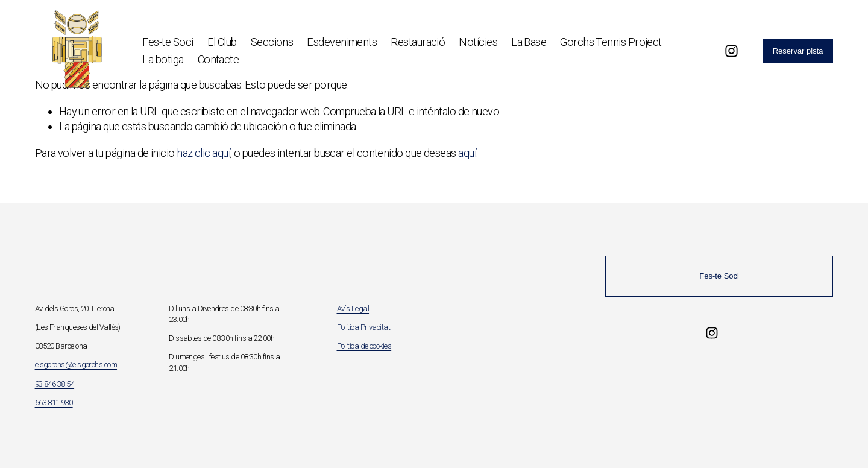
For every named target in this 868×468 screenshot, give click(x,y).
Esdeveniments (342, 42)
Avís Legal (353, 308)
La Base (529, 42)
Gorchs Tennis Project (611, 42)
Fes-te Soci (168, 42)
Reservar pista (798, 51)
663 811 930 (54, 403)
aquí (467, 153)
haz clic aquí (203, 153)
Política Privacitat (364, 327)
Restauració (418, 42)
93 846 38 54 (55, 384)
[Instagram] (731, 51)
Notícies (478, 42)
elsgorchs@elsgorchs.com (76, 365)
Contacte (219, 59)
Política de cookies (364, 346)
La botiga (163, 59)
